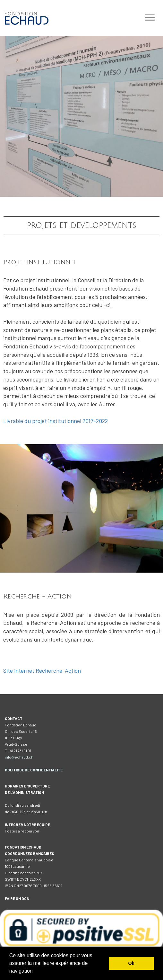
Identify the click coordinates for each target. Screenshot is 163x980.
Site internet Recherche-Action (42, 670)
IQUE (20, 770)
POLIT (10, 770)
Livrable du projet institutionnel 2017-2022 (56, 421)
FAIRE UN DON (17, 898)
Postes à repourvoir (22, 831)
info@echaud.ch (19, 757)
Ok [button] (131, 963)
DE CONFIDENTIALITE (43, 770)
